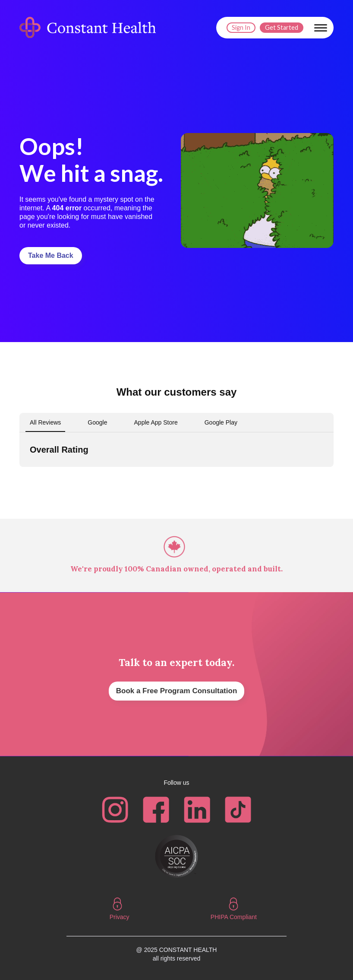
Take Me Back (51, 255)
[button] (321, 28)
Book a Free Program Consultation (177, 691)
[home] (90, 27)
